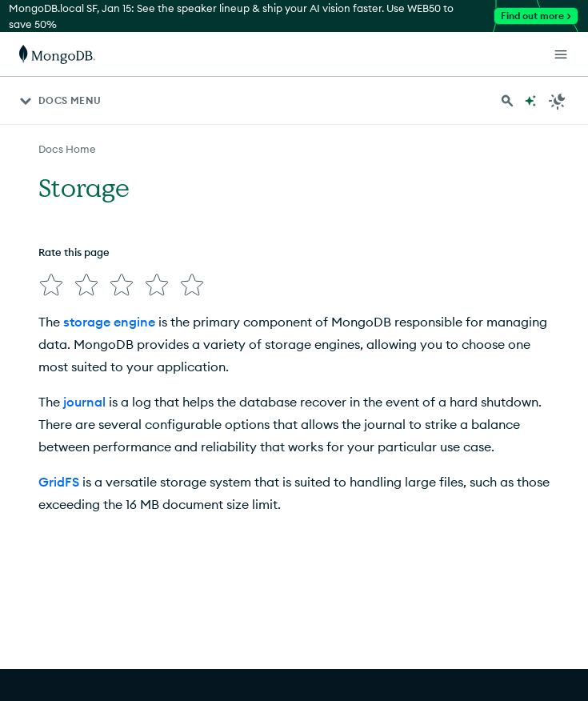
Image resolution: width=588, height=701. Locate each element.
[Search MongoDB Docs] (507, 101)
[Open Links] (561, 54)
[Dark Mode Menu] (558, 101)
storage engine (109, 322)
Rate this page (74, 252)
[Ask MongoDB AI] (530, 101)
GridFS (59, 482)
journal (84, 402)
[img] (51, 285)
